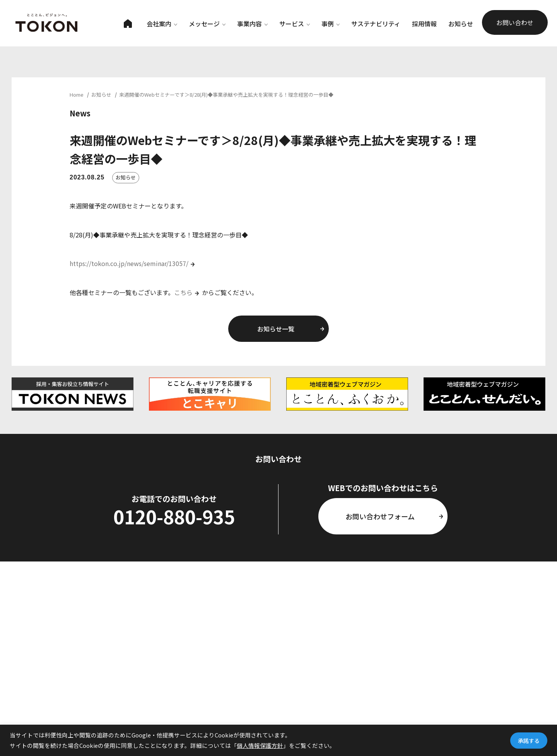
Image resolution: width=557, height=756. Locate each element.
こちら (183, 292)
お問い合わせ (515, 22)
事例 (331, 24)
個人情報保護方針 (260, 745)
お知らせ (461, 24)
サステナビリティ (376, 24)
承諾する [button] (529, 741)
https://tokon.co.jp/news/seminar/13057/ (129, 263)
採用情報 (424, 24)
